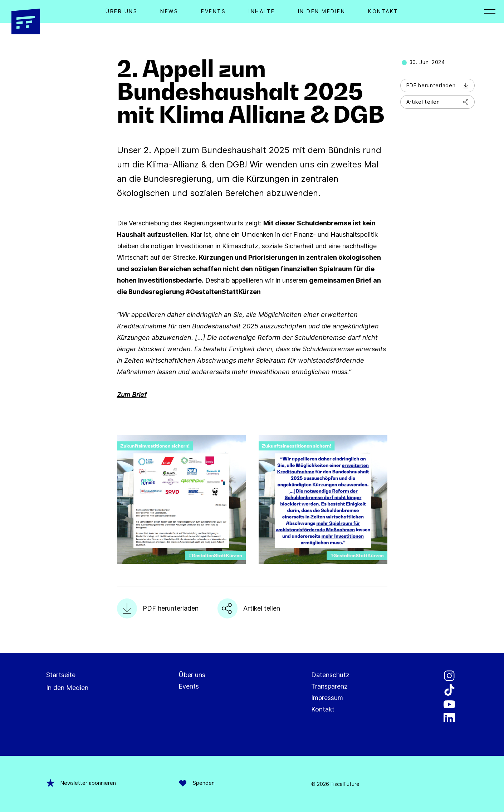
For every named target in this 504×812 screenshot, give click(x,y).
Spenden (197, 783)
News (169, 11)
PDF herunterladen (437, 85)
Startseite (61, 675)
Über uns (192, 675)
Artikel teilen (437, 102)
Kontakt (383, 11)
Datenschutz (330, 675)
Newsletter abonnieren (81, 783)
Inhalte (262, 11)
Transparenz (329, 686)
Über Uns (121, 11)
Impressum (327, 698)
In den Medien (322, 11)
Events (213, 11)
